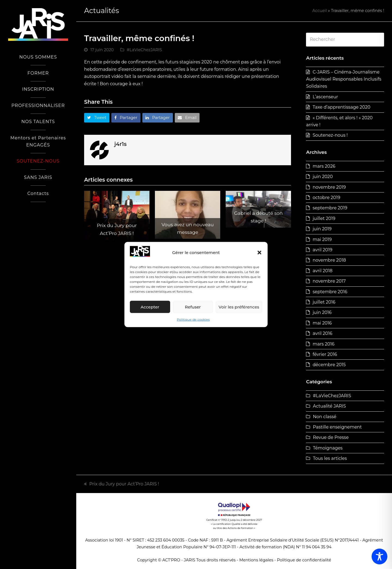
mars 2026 (324, 166)
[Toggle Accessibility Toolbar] (379, 556)
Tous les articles (330, 458)
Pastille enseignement (337, 427)
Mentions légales (256, 560)
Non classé (324, 417)
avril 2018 (322, 271)
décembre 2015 (329, 365)
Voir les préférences (239, 307)
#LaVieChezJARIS (144, 50)
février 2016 (325, 354)
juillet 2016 (324, 302)
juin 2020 (323, 177)
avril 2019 (322, 250)
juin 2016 (322, 312)
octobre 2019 (326, 198)
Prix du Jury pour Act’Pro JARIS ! (122, 484)
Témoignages (328, 448)
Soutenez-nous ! (330, 135)
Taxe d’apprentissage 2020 (341, 107)
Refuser (193, 307)
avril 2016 (322, 333)
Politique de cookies (193, 319)
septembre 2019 (330, 208)
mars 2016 (323, 344)
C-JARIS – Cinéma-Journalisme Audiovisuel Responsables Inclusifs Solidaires (344, 79)
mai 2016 (322, 323)
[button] (259, 253)
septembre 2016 (330, 292)
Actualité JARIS (329, 406)
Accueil (320, 11)
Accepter (150, 307)
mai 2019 (322, 239)
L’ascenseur (325, 97)
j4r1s (120, 144)
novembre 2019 (329, 187)
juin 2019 (322, 229)
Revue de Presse (331, 437)
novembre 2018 (329, 260)
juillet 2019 (324, 218)
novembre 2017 (329, 281)
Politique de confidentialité (304, 560)
